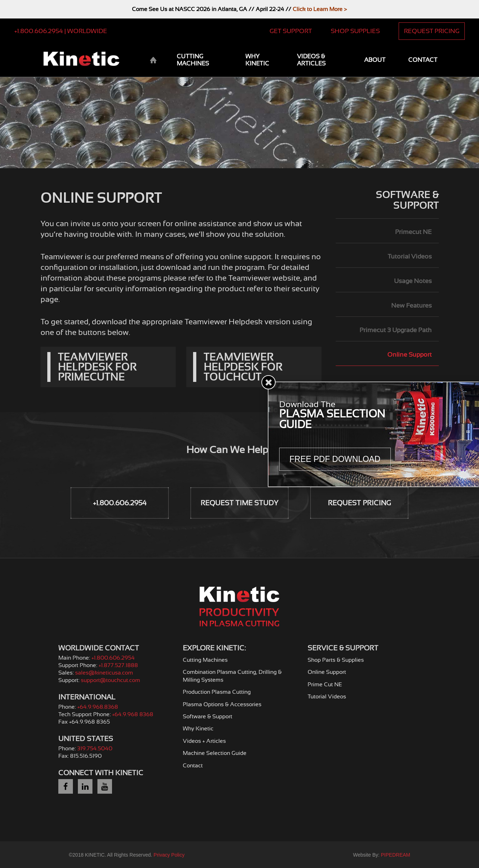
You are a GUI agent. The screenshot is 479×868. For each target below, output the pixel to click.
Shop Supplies (355, 31)
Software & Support (407, 200)
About (375, 60)
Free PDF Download (335, 459)
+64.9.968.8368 (98, 707)
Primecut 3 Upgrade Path (396, 330)
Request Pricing (432, 31)
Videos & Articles (311, 60)
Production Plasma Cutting (217, 692)
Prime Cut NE (325, 685)
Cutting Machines (193, 60)
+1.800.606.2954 (120, 503)
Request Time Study (239, 503)
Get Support (291, 31)
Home (153, 60)
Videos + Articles (204, 741)
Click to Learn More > (320, 9)
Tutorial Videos (410, 256)
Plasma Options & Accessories (222, 704)
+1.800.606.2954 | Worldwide (61, 31)
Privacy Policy (169, 855)
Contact (423, 60)
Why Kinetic (257, 60)
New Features (411, 305)
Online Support (409, 355)
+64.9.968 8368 (133, 714)
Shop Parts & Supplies (336, 660)
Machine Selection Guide (215, 753)
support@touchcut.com (110, 680)
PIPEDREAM (395, 855)
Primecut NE (413, 232)
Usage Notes (413, 281)
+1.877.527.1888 (118, 665)
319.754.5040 (95, 749)
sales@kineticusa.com (104, 673)
